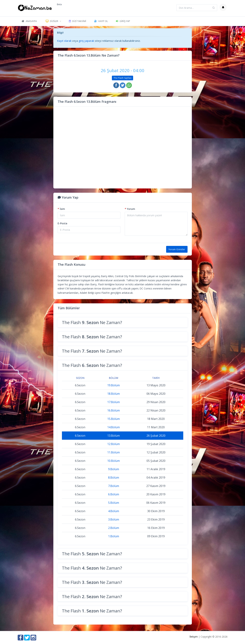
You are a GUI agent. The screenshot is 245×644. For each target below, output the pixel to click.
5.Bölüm (114, 503)
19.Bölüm (113, 385)
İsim (61, 209)
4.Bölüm (114, 511)
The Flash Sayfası (122, 78)
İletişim (194, 637)
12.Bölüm (113, 444)
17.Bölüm (113, 402)
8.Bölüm (114, 478)
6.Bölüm (114, 494)
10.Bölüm (113, 461)
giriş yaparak (86, 41)
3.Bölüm (114, 519)
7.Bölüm (114, 486)
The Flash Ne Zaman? (92, 322)
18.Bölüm (113, 394)
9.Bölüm (114, 469)
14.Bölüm (113, 427)
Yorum (130, 209)
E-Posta (62, 223)
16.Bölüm (113, 410)
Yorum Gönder (177, 249)
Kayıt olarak (64, 41)
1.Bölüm (114, 536)
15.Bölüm (113, 419)
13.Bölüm (113, 436)
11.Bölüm (113, 452)
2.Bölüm (114, 528)
